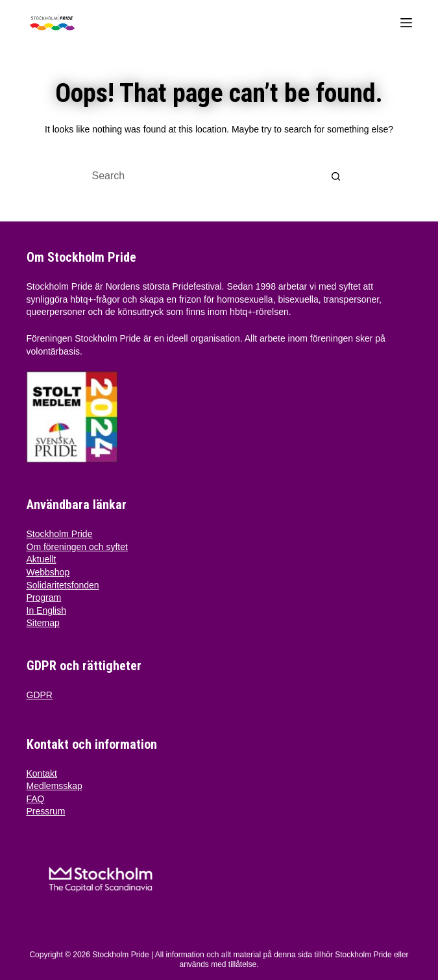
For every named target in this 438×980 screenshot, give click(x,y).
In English (46, 610)
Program (44, 597)
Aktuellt (42, 559)
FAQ (36, 799)
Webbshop (48, 572)
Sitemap (43, 623)
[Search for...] (206, 176)
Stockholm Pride (60, 534)
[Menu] (406, 23)
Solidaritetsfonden (63, 585)
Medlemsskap (55, 786)
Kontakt (42, 773)
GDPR (40, 695)
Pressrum (46, 811)
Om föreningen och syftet (77, 547)
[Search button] (336, 176)
